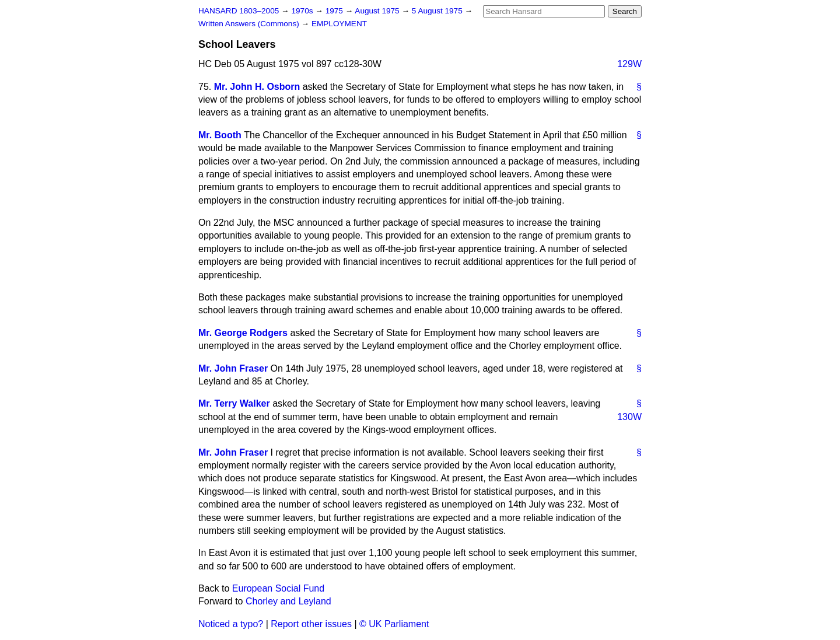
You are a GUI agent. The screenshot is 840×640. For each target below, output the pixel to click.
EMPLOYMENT (339, 24)
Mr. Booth (220, 135)
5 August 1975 (438, 11)
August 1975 (378, 11)
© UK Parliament (394, 624)
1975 (335, 11)
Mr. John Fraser (233, 368)
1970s (303, 11)
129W (629, 64)
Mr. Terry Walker (234, 403)
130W (629, 417)
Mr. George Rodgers (243, 333)
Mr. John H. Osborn (257, 87)
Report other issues (311, 624)
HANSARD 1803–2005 (239, 11)
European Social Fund (278, 588)
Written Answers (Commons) (250, 24)
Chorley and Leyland (288, 601)
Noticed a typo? (231, 624)
